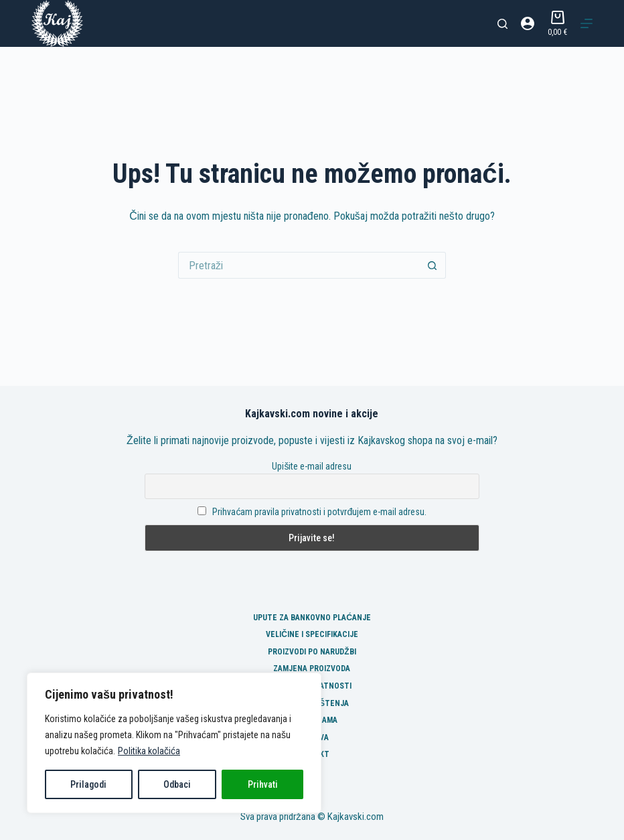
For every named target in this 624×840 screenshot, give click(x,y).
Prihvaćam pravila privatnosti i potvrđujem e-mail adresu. (319, 512)
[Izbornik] (587, 23)
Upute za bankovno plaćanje (312, 618)
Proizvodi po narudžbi (312, 652)
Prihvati (263, 784)
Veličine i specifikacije (312, 634)
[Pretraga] (502, 24)
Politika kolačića (149, 751)
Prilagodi (88, 784)
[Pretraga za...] (299, 265)
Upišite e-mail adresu (312, 466)
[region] (174, 743)
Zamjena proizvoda (312, 669)
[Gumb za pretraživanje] (433, 265)
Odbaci (177, 784)
